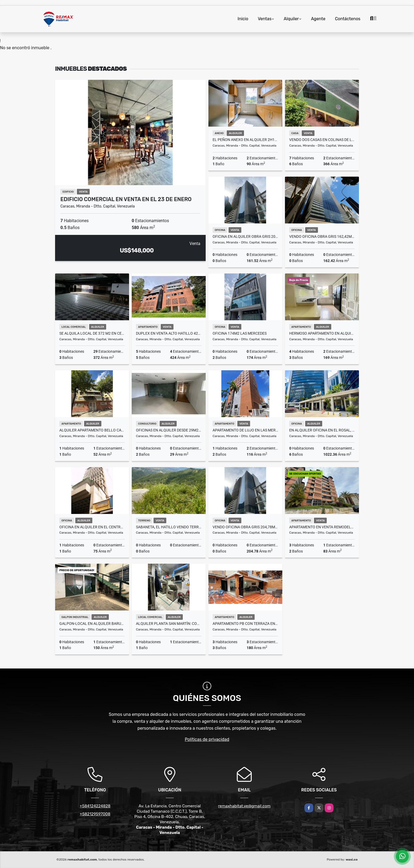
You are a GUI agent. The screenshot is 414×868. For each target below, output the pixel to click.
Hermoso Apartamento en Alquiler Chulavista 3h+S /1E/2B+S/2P (322, 333)
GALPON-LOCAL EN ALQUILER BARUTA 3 (92, 624)
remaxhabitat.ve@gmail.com (244, 806)
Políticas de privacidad (207, 739)
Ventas (265, 19)
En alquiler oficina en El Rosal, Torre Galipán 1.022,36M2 (322, 430)
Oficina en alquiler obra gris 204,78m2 (245, 236)
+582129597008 (95, 814)
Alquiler (291, 19)
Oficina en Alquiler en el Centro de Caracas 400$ (92, 527)
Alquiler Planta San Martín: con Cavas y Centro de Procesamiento (169, 624)
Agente (318, 19)
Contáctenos (348, 19)
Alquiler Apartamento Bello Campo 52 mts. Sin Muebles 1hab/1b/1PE (92, 430)
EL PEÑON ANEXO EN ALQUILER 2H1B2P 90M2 (245, 140)
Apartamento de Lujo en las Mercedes (245, 430)
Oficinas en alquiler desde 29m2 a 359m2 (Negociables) (169, 430)
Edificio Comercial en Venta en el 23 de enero (126, 199)
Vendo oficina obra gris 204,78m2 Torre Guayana (245, 527)
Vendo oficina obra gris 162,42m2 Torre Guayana (322, 236)
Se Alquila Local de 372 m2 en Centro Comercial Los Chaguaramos (92, 333)
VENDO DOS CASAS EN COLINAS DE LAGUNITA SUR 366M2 (322, 140)
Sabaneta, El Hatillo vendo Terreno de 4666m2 (169, 527)
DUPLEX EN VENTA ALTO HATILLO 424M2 (169, 333)
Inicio (243, 19)
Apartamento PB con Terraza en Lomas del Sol (245, 624)
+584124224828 (95, 806)
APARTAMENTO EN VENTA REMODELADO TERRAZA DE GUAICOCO (322, 527)
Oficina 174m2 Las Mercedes (240, 333)
